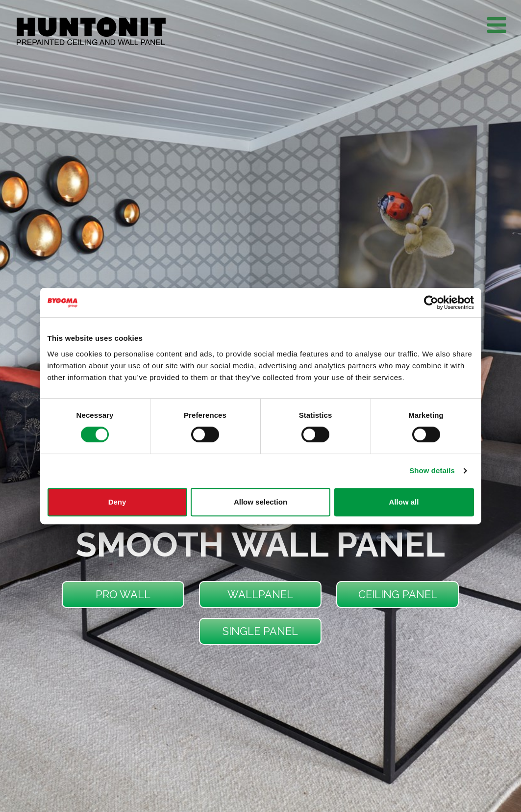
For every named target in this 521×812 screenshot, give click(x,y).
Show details (432, 470)
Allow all (404, 502)
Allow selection (260, 502)
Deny (117, 502)
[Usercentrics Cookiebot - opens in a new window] (431, 303)
